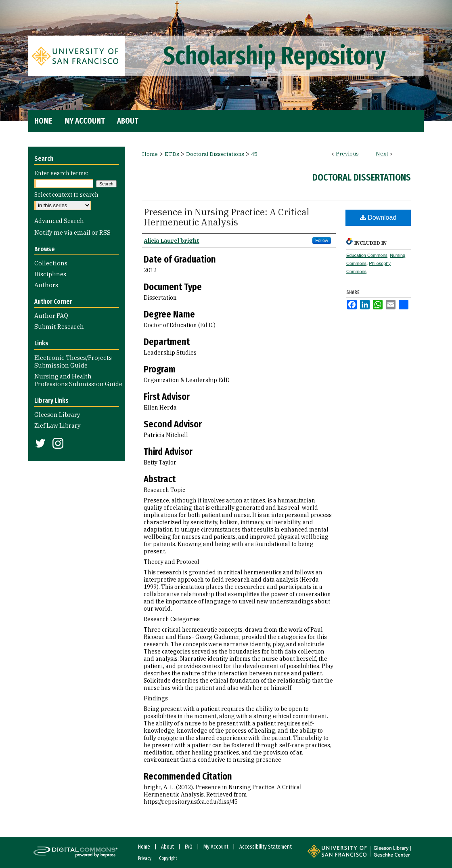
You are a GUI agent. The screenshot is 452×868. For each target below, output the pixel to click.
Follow (322, 240)
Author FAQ (51, 316)
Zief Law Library (58, 426)
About (167, 847)
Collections (51, 263)
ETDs (172, 154)
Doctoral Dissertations (215, 154)
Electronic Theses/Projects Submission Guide (73, 361)
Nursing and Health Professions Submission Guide (78, 380)
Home (150, 154)
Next (382, 154)
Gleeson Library (57, 415)
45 (254, 154)
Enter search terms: (61, 173)
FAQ (189, 847)
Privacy (145, 858)
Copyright (168, 858)
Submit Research (59, 327)
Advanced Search (59, 221)
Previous (347, 154)
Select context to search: (67, 195)
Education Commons (367, 255)
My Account (216, 847)
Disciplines (50, 274)
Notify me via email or (72, 232)
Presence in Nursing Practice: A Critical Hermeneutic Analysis (226, 217)
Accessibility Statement (266, 847)
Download (378, 218)
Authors (46, 285)
